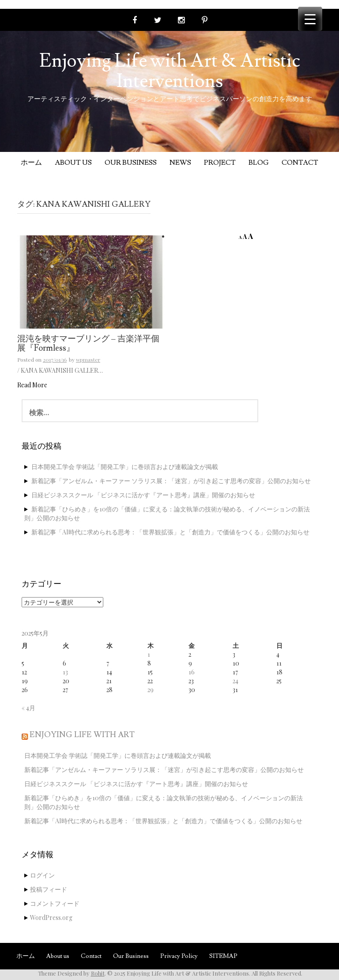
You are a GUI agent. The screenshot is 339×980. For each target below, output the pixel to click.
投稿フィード (49, 889)
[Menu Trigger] (310, 19)
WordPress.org (51, 918)
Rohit (98, 973)
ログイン (42, 875)
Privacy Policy (179, 956)
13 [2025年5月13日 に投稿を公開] (65, 672)
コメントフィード (55, 903)
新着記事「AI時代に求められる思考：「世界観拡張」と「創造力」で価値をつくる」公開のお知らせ (170, 532)
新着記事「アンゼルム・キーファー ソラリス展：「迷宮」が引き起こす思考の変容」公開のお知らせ (171, 481)
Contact (300, 163)
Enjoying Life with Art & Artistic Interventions (170, 71)
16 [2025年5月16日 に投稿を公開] (192, 672)
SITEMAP (223, 956)
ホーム (31, 163)
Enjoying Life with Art (82, 735)
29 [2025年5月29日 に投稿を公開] (151, 690)
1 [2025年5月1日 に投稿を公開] (149, 654)
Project (220, 163)
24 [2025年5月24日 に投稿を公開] (235, 681)
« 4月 (28, 708)
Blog (259, 163)
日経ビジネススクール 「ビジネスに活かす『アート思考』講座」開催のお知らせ (143, 495)
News (180, 163)
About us (73, 163)
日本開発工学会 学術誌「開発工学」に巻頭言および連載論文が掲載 (125, 467)
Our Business (131, 163)
